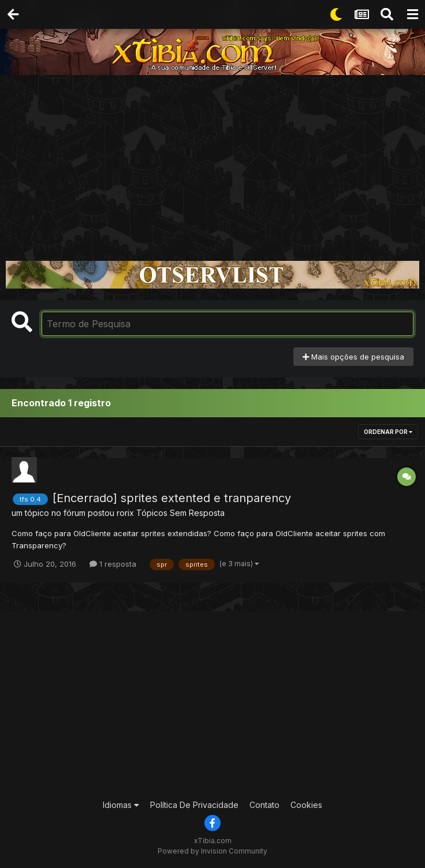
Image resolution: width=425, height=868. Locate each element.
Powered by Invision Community (212, 851)
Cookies (306, 805)
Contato (264, 805)
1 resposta (113, 564)
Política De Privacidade (194, 805)
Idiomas (121, 805)
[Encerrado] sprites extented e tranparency (172, 498)
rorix (125, 513)
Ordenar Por (388, 432)
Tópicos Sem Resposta (180, 513)
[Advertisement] (212, 162)
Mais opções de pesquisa (353, 357)
